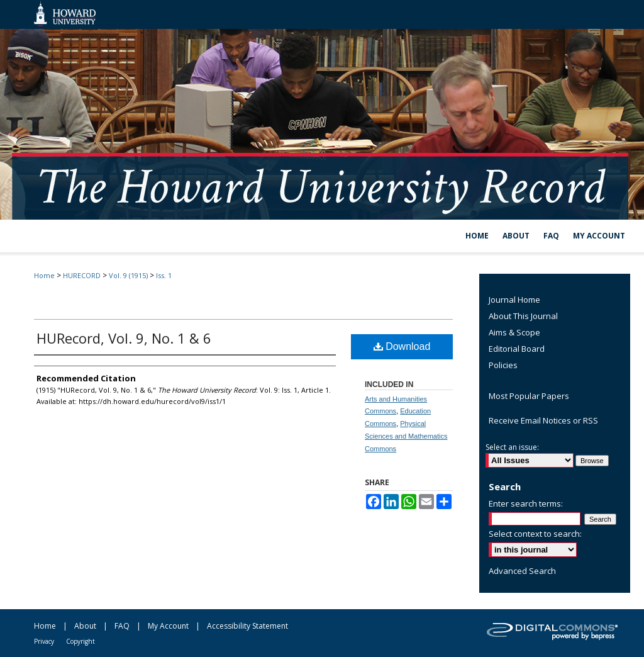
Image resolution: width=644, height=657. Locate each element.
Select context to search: (535, 534)
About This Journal (523, 316)
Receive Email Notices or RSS (543, 420)
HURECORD (82, 275)
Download (402, 346)
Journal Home (514, 300)
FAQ (122, 626)
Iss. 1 (164, 275)
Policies (503, 365)
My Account (168, 626)
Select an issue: (512, 447)
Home (44, 275)
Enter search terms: (526, 503)
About (85, 626)
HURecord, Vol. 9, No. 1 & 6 (124, 338)
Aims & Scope (514, 332)
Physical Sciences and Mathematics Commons (406, 436)
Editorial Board (517, 349)
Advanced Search (522, 571)
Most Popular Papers (529, 396)
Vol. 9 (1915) (128, 275)
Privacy (44, 641)
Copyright (80, 641)
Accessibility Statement (247, 626)
